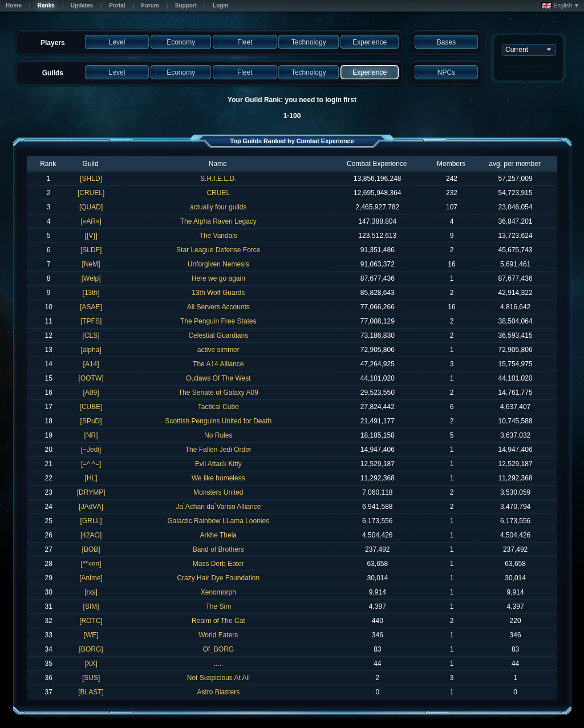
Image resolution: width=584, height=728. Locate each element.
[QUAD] (91, 207)
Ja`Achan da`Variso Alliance (218, 507)
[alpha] (91, 350)
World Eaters (218, 635)
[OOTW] (91, 378)
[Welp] (91, 278)
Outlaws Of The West (218, 378)
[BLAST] (91, 692)
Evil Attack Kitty (218, 464)
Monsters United (218, 492)
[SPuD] (91, 421)
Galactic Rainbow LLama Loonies (218, 521)
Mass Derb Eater (218, 564)
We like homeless (218, 478)
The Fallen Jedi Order (218, 450)
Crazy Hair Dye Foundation (218, 578)
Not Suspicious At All (218, 678)
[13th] (91, 293)
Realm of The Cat (218, 621)
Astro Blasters (218, 692)
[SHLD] (91, 179)
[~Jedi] (91, 450)
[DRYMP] (91, 492)
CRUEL (218, 193)
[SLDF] (91, 250)
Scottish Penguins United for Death (218, 421)
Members (451, 164)
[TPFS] (91, 321)
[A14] (91, 364)
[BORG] (91, 649)
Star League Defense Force (218, 250)
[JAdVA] (91, 507)
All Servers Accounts (218, 307)
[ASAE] (91, 307)
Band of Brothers (218, 549)
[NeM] (91, 264)
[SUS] (91, 678)
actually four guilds (218, 207)
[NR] (91, 435)
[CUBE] (91, 407)
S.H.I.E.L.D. (218, 179)
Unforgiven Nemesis (218, 264)
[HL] (91, 478)
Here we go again (218, 278)
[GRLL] (91, 521)
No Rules (218, 435)
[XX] (91, 664)
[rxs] (91, 592)
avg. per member (515, 164)
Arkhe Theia (218, 535)
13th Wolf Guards (218, 293)
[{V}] (91, 236)
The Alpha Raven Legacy (218, 221)
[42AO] (91, 535)
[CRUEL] (91, 193)
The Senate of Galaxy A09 (218, 393)
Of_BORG (218, 649)
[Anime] (91, 578)
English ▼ (560, 6)
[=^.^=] (91, 464)
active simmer (218, 350)
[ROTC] (91, 621)
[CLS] (91, 335)
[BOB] (91, 549)
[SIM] (91, 606)
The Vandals (219, 236)
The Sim (218, 606)
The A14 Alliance (218, 364)
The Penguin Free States (218, 321)
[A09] (91, 393)
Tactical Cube (218, 407)
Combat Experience (377, 164)
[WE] (91, 635)
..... (218, 664)
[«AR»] (91, 221)
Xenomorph (218, 592)
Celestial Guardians (218, 335)
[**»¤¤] (91, 564)
